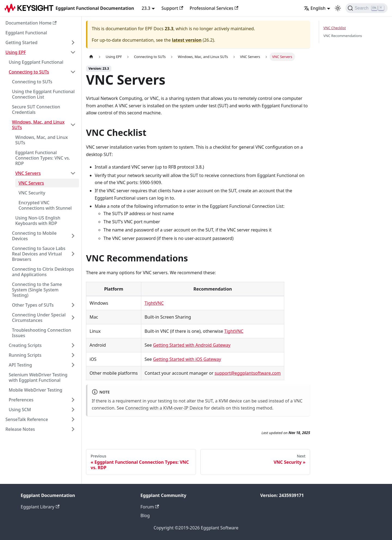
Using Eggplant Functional (36, 62)
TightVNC (154, 303)
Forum (150, 507)
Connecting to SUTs (29, 72)
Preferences (21, 400)
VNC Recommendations (343, 36)
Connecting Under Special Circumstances (39, 318)
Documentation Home (31, 23)
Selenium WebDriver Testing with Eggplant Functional (38, 377)
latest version (187, 40)
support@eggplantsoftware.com (248, 373)
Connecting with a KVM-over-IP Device (164, 408)
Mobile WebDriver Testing (36, 390)
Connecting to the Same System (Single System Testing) (37, 290)
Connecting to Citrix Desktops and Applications (43, 272)
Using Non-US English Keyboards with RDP (38, 221)
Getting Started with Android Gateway (192, 345)
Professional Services (214, 8)
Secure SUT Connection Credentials (36, 109)
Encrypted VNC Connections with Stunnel (45, 205)
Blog (145, 515)
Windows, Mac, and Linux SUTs (38, 125)
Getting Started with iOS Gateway (187, 359)
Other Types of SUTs (33, 305)
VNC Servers (28, 173)
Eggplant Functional (26, 33)
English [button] (315, 8)
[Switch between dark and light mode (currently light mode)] (338, 8)
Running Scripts (25, 355)
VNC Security (32, 193)
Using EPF (16, 52)
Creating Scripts (25, 345)
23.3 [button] (146, 8)
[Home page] (91, 57)
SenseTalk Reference (27, 419)
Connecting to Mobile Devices (34, 236)
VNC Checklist (335, 28)
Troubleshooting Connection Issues (42, 333)
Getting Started (22, 42)
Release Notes (20, 429)
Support (172, 8)
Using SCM (20, 410)
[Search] (367, 8)
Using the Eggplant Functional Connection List (43, 94)
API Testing (20, 365)
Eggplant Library (40, 507)
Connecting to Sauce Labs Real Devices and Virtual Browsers (39, 254)
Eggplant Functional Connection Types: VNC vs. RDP (43, 158)
